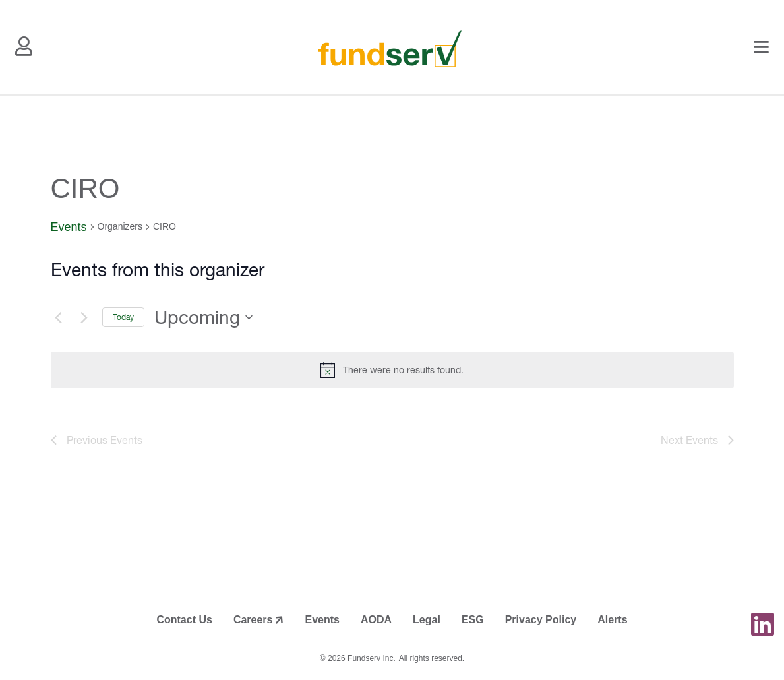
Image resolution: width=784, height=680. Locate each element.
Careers (253, 620)
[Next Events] (84, 317)
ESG (473, 620)
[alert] (392, 370)
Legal (427, 620)
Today (123, 317)
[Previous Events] (59, 317)
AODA (376, 620)
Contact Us (184, 620)
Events (69, 227)
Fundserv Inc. (372, 658)
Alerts (612, 620)
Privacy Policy (541, 620)
